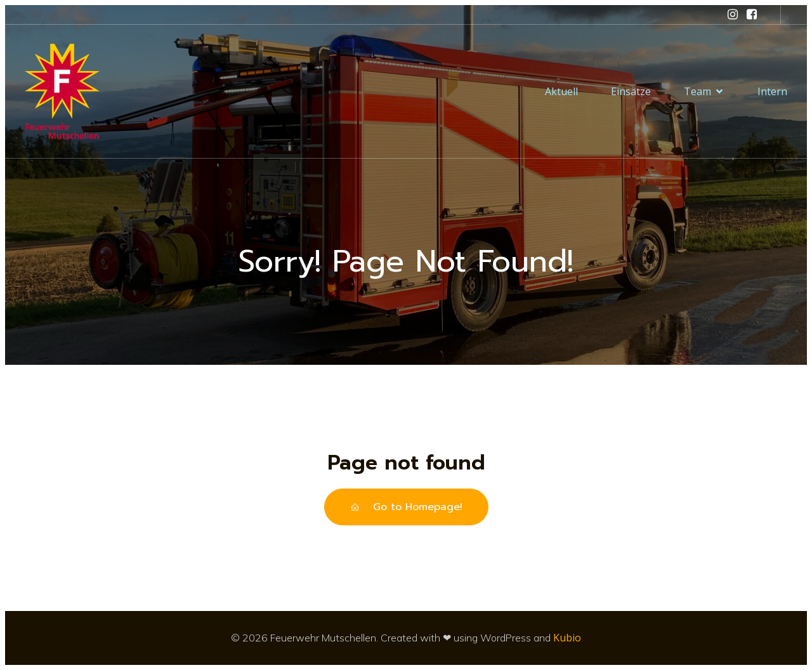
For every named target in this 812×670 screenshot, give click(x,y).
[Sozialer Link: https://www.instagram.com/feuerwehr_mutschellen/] (733, 15)
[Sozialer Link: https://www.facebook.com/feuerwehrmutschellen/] (752, 15)
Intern (772, 91)
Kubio (567, 638)
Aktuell (561, 91)
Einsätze (631, 91)
